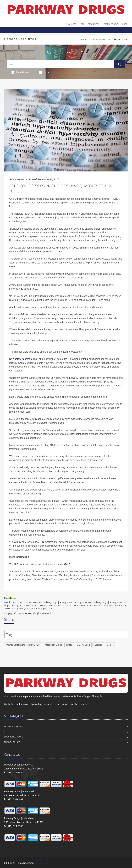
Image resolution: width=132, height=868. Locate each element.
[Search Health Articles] (60, 64)
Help (82, 24)
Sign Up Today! (112, 24)
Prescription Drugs (53, 645)
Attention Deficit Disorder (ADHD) (22, 645)
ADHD (67, 564)
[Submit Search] (120, 64)
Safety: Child (83, 645)
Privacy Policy (12, 742)
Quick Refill (94, 24)
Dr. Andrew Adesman (21, 359)
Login (125, 24)
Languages (70, 24)
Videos (46, 72)
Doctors (111, 645)
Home (84, 40)
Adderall (98, 645)
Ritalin (69, 645)
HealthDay (27, 613)
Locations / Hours (14, 737)
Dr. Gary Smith (17, 218)
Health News (21, 72)
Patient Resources (101, 40)
